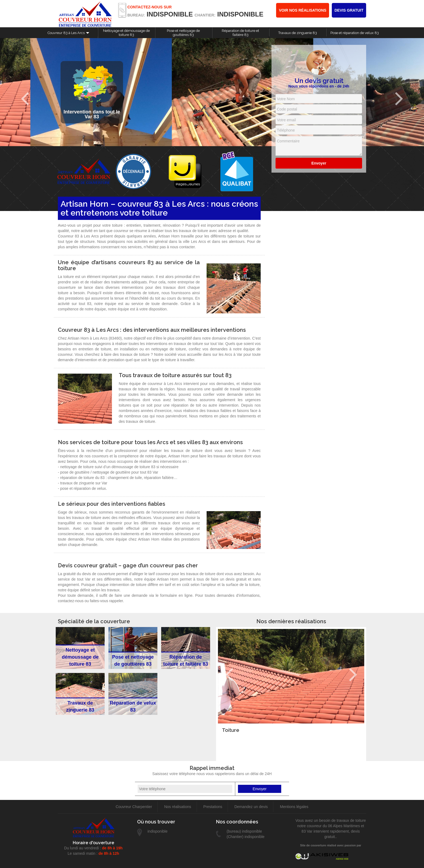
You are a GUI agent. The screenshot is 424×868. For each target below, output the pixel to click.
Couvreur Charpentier (134, 807)
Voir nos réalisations (303, 10)
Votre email (286, 120)
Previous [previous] (25, 99)
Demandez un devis (251, 807)
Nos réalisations (178, 807)
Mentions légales (294, 807)
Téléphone (286, 130)
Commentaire (288, 141)
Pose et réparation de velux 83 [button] (355, 33)
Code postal (287, 109)
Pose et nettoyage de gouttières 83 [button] (183, 33)
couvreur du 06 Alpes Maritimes (333, 826)
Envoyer (319, 163)
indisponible (170, 14)
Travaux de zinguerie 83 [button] (298, 33)
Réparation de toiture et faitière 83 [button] (240, 33)
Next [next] (399, 99)
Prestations (213, 807)
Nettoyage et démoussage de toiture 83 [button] (126, 33)
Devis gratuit (349, 10)
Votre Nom (286, 99)
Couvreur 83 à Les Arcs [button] (66, 33)
